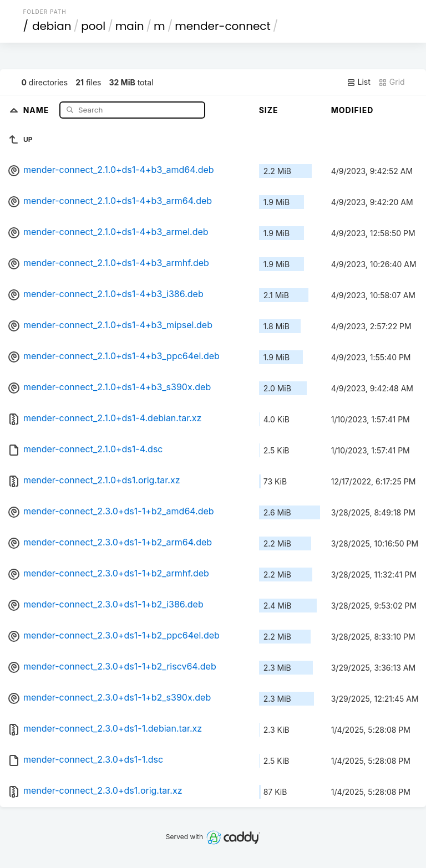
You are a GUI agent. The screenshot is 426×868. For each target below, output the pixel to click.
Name (37, 109)
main (130, 26)
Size (269, 110)
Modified (353, 110)
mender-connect (223, 26)
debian (52, 26)
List (359, 82)
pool (93, 26)
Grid (392, 82)
